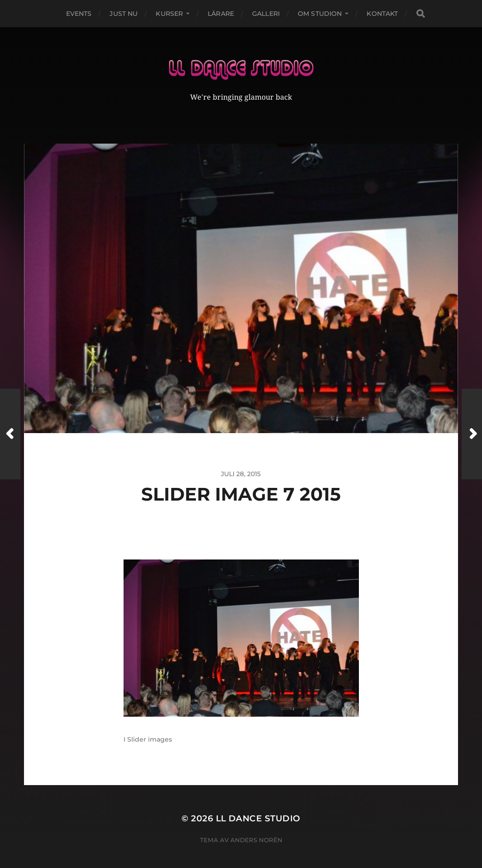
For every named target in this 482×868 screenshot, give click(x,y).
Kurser (169, 14)
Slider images (150, 728)
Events (79, 14)
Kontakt (382, 14)
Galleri (266, 14)
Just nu (124, 14)
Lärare (221, 14)
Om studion (320, 14)
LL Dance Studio (258, 807)
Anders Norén (256, 829)
